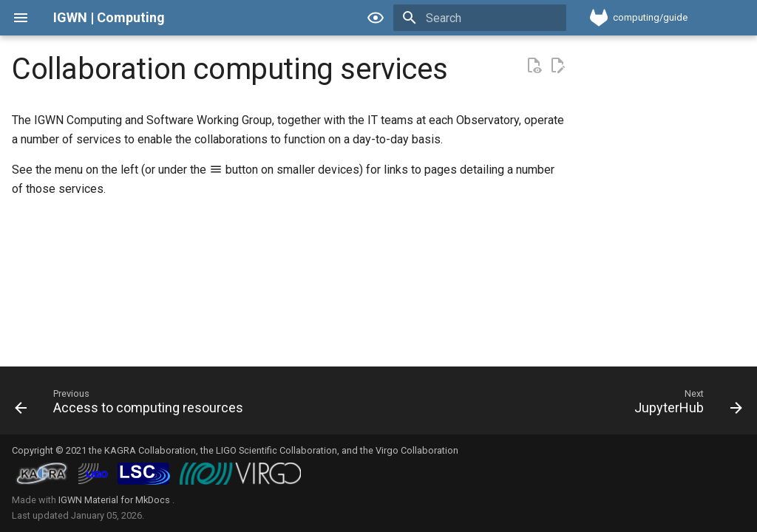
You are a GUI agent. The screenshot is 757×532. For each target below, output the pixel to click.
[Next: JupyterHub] (685, 405)
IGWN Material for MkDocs (115, 500)
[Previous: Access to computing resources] (132, 405)
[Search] (480, 18)
